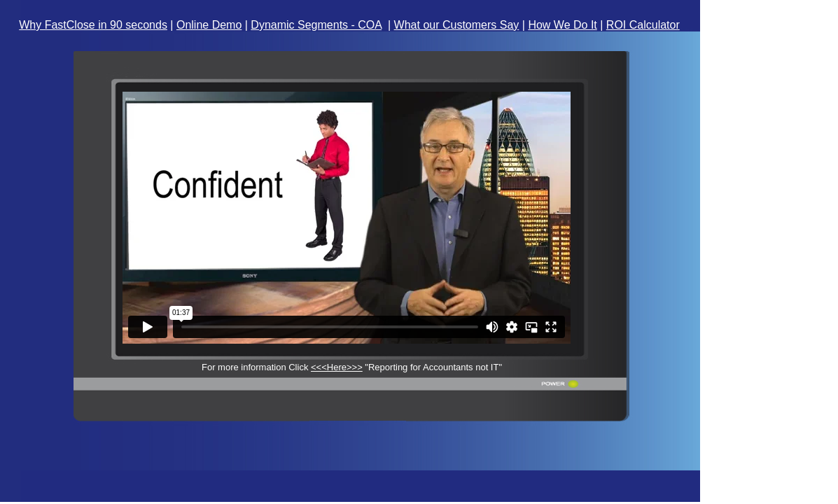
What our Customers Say (457, 25)
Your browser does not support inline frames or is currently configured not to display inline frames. (348, 217)
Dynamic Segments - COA (316, 25)
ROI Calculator (643, 25)
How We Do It (562, 25)
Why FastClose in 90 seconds (93, 25)
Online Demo (209, 25)
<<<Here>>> (337, 367)
